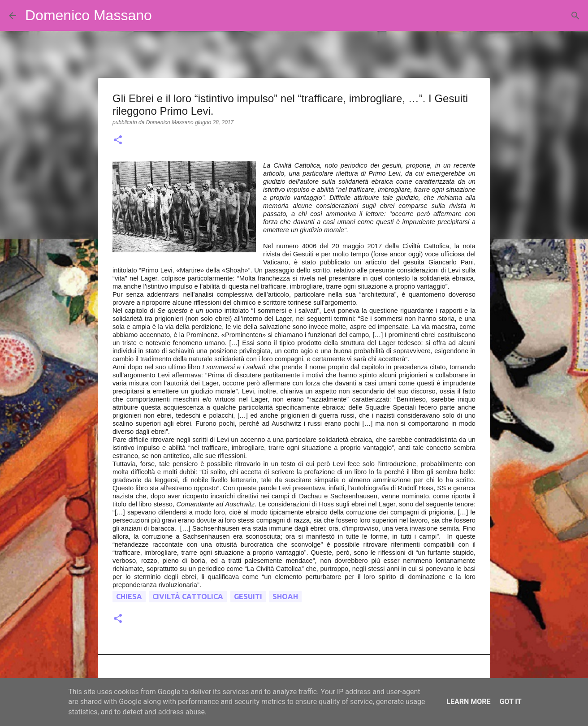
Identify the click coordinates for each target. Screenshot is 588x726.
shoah (285, 596)
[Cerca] (164, 16)
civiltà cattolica (188, 596)
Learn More (468, 702)
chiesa (129, 596)
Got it (510, 702)
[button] (118, 141)
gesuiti (248, 596)
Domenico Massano (89, 15)
